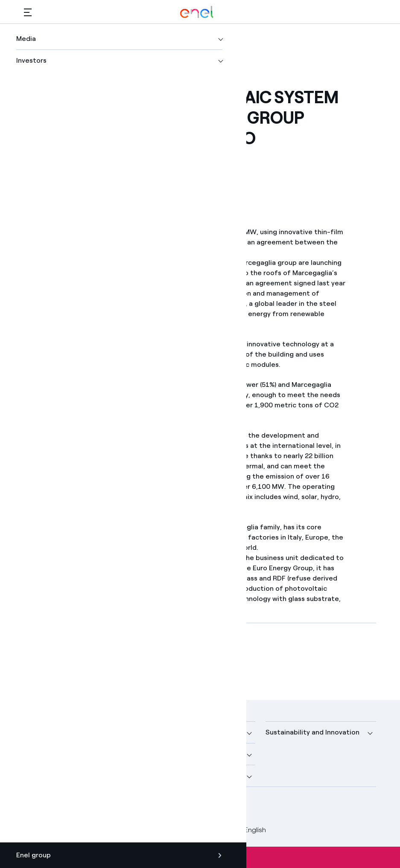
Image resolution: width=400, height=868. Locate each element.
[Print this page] (55, 171)
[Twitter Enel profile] (53, 807)
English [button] (249, 830)
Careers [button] (158, 776)
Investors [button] (39, 776)
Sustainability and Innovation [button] (312, 732)
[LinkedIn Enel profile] (72, 807)
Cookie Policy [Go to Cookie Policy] (155, 830)
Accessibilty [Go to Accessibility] (204, 830)
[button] (28, 12)
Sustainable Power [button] (175, 754)
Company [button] (39, 732)
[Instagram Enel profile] (110, 807)
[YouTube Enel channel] (91, 807)
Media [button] (155, 732)
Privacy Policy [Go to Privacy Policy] (104, 830)
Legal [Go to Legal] (65, 830)
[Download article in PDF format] (100, 660)
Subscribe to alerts (200, 857)
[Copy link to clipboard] (97, 171)
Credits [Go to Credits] (35, 830)
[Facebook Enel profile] (34, 807)
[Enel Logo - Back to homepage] (197, 12)
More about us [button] (47, 754)
